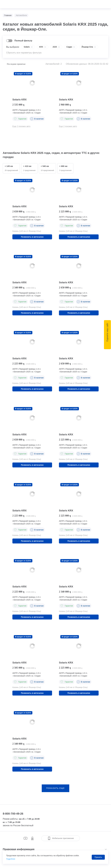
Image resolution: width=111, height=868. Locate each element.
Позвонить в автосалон (32, 237)
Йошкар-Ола (87, 47)
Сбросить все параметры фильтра (24, 53)
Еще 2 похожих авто (21, 126)
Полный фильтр (23, 41)
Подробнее (11, 859)
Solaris (27, 47)
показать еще (55, 791)
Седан (69, 47)
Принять (98, 857)
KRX (41, 47)
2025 (55, 47)
